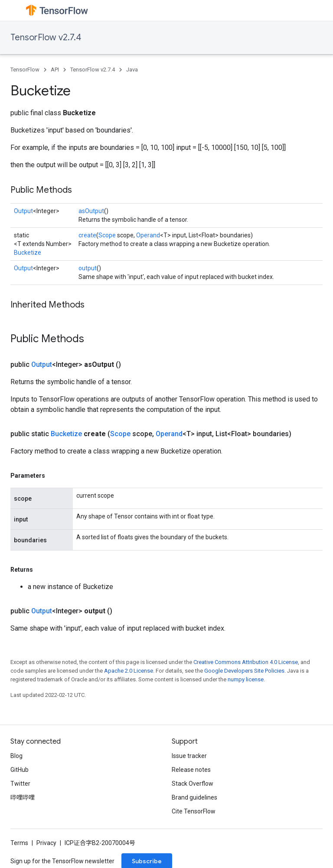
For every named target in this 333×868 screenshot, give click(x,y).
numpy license (246, 679)
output (88, 268)
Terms (19, 843)
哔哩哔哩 (23, 797)
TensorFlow (25, 70)
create (87, 235)
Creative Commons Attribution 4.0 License (246, 662)
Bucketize (28, 253)
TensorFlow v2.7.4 (46, 37)
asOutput (91, 211)
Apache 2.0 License (129, 671)
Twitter (20, 784)
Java (132, 70)
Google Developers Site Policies (244, 671)
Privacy (46, 843)
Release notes (191, 770)
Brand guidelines (194, 797)
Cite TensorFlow (194, 811)
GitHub (20, 770)
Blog (16, 756)
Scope (107, 235)
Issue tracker (189, 756)
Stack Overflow (193, 784)
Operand (148, 235)
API (55, 70)
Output (23, 211)
